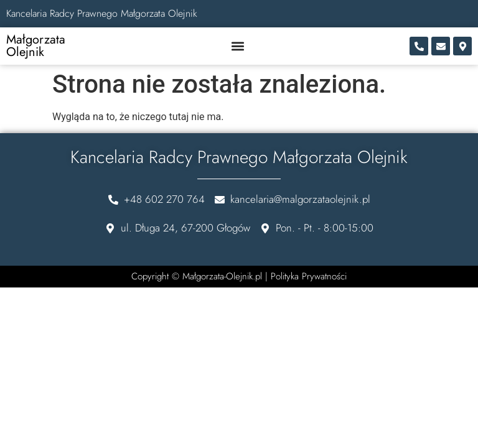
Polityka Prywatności (309, 276)
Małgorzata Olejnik (36, 46)
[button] (237, 46)
